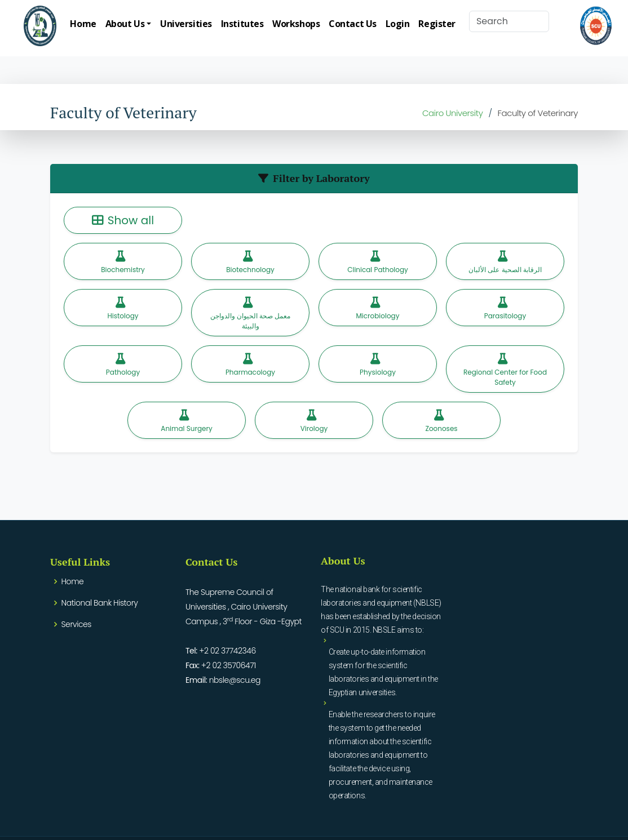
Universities (186, 24)
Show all (123, 220)
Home (83, 24)
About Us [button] (125, 24)
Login (398, 24)
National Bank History (100, 603)
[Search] (509, 21)
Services (76, 624)
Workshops (296, 24)
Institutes (242, 24)
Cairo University (453, 113)
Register (437, 24)
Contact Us (353, 24)
